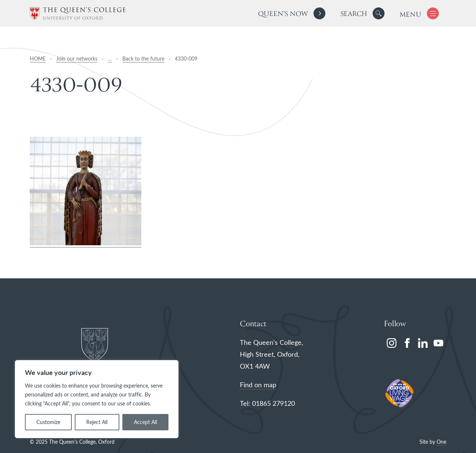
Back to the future (143, 59)
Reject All (97, 422)
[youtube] (438, 343)
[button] (379, 13)
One (441, 442)
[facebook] (407, 343)
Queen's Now (283, 14)
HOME (38, 59)
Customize (48, 422)
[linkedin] (423, 343)
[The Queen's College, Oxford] (78, 14)
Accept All (145, 422)
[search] (362, 13)
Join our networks (77, 59)
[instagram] (392, 343)
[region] (97, 399)
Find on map (258, 385)
